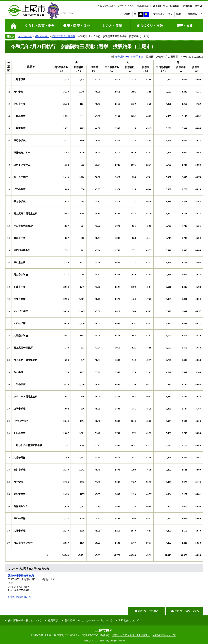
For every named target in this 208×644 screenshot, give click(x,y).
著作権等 (70, 620)
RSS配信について (129, 620)
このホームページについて (97, 620)
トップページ (25, 36)
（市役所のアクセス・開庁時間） (131, 635)
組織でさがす (42, 36)
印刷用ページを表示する (129, 57)
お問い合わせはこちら (21, 597)
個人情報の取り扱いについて (25, 620)
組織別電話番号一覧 (164, 635)
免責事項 (53, 620)
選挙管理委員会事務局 (63, 36)
